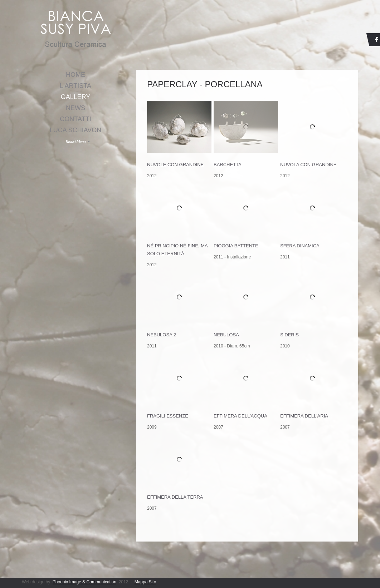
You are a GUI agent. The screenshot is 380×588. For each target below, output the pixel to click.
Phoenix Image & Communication (84, 582)
